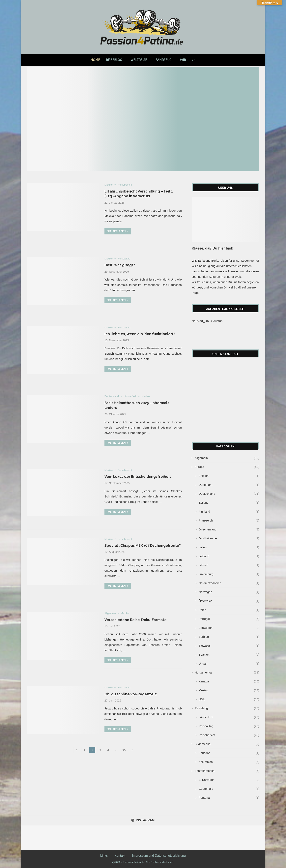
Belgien (229, 476)
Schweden (229, 628)
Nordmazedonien (229, 583)
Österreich (229, 601)
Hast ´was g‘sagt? (120, 265)
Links (104, 856)
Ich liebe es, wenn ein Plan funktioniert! (140, 334)
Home (95, 60)
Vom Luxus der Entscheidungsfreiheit (138, 477)
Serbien (229, 637)
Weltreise (139, 60)
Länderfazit (229, 717)
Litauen (229, 565)
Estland (229, 503)
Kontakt (120, 856)
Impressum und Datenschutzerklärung (159, 856)
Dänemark (229, 485)
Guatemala (229, 789)
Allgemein (227, 458)
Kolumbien (229, 762)
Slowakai (229, 646)
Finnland (229, 511)
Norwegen (229, 592)
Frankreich (229, 520)
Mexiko (229, 690)
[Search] (193, 60)
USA (229, 699)
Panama (229, 798)
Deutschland (229, 494)
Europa (227, 467)
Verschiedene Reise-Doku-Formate (136, 620)
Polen (229, 610)
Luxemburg (229, 574)
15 (124, 750)
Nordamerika (227, 672)
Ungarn (229, 663)
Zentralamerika (227, 771)
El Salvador (229, 780)
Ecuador (229, 753)
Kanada (229, 681)
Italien (229, 547)
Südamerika (227, 744)
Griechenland (229, 529)
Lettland (229, 556)
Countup (217, 321)
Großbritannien (229, 538)
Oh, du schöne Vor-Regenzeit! (131, 694)
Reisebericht (229, 735)
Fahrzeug (163, 60)
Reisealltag (229, 726)
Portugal (229, 619)
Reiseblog (114, 60)
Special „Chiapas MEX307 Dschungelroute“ (143, 545)
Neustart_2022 (201, 321)
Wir (183, 60)
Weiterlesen (118, 231)
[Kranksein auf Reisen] (143, 119)
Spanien (229, 655)
